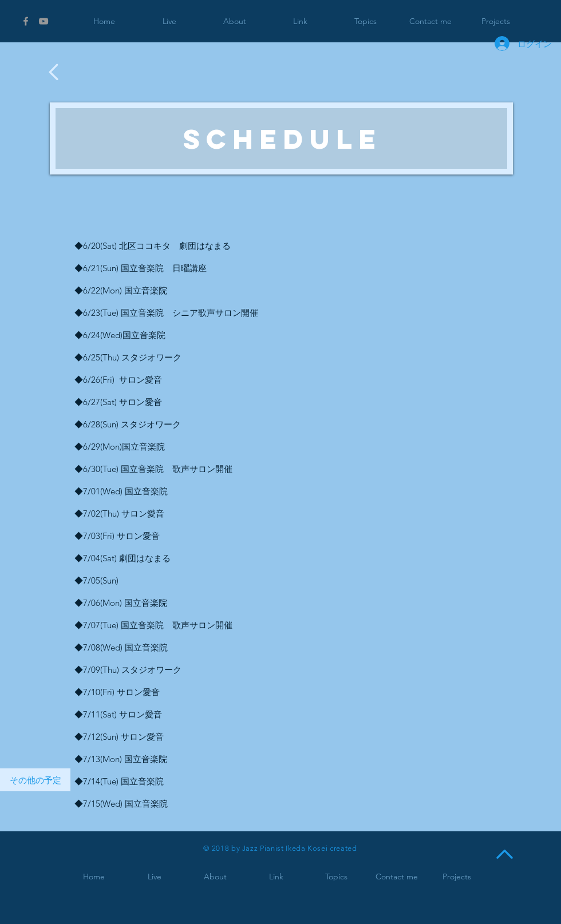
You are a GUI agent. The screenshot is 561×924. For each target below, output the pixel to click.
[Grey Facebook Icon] (26, 21)
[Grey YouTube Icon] (44, 21)
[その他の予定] (35, 780)
